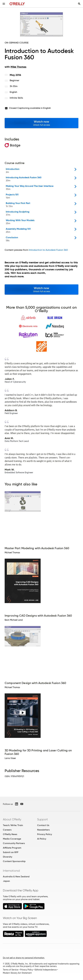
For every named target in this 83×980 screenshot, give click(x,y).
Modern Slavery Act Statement (17, 973)
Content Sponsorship (14, 861)
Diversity (8, 857)
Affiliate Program (12, 848)
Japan (6, 881)
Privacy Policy (45, 834)
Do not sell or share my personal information (24, 958)
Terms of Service (11, 970)
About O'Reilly (12, 819)
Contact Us (43, 825)
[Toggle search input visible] (79, 4)
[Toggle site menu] (4, 4)
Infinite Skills (16, 98)
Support (43, 819)
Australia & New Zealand (16, 877)
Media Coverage (12, 839)
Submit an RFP (11, 852)
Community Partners (14, 843)
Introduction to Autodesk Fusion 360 (48, 250)
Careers (7, 830)
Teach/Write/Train (13, 825)
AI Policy (42, 839)
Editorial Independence (46, 970)
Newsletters (43, 830)
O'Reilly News (10, 834)
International (11, 871)
